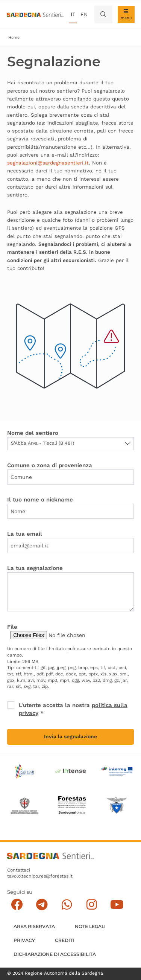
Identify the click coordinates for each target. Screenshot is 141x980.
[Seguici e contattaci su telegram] (42, 905)
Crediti (64, 940)
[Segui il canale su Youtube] (117, 905)
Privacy (24, 940)
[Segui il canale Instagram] (92, 905)
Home (14, 37)
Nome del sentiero (33, 433)
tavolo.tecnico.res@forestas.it (40, 876)
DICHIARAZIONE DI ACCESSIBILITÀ (55, 954)
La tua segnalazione (35, 568)
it (73, 14)
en (84, 14)
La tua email (25, 534)
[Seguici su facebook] (17, 905)
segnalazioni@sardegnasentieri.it (48, 163)
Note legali (90, 926)
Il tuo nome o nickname (40, 500)
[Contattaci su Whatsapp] (67, 905)
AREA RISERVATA (34, 926)
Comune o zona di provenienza (50, 465)
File (12, 627)
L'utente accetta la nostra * (73, 709)
